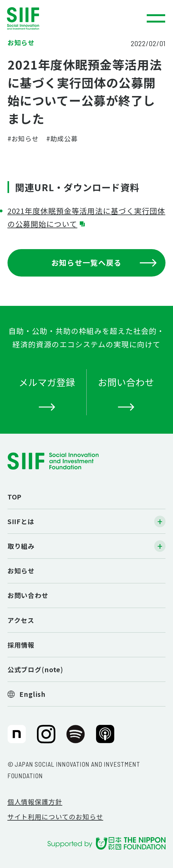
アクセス (21, 620)
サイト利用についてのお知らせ (55, 817)
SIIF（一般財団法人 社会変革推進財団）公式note (15, 738)
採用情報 (21, 645)
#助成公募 (62, 138)
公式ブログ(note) (35, 669)
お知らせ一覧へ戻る (104, 263)
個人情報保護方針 (35, 802)
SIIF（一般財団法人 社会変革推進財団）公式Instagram (46, 738)
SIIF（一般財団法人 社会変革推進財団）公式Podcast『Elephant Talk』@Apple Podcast (105, 738)
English (33, 694)
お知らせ (21, 571)
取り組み (21, 546)
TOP (15, 497)
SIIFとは (21, 521)
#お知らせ (23, 138)
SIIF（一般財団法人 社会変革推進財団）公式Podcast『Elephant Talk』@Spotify (76, 738)
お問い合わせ (28, 595)
